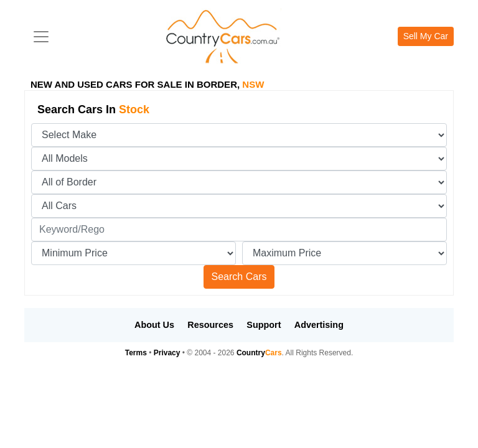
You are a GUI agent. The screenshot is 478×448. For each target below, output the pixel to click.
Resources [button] (210, 325)
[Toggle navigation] (41, 37)
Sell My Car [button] (426, 36)
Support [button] (264, 325)
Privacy (167, 353)
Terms (136, 353)
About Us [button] (154, 325)
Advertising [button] (319, 325)
